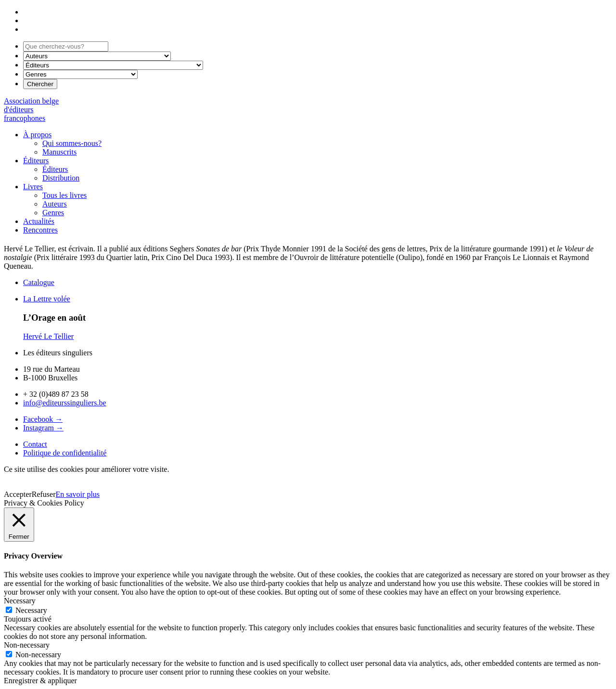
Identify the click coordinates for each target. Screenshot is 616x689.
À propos (37, 135)
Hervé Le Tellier (48, 336)
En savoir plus (78, 494)
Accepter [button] (18, 494)
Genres (53, 213)
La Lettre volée (47, 299)
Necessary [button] (20, 601)
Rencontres (40, 230)
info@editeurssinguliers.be (64, 403)
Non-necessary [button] (27, 645)
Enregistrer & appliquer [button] (40, 681)
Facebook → (43, 419)
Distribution (61, 178)
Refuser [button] (44, 494)
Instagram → (43, 428)
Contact (35, 444)
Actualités (39, 221)
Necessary (31, 610)
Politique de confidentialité (65, 453)
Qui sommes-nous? (72, 143)
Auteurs (55, 204)
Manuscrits (59, 152)
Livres (33, 187)
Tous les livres (64, 195)
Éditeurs (36, 161)
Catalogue (39, 282)
